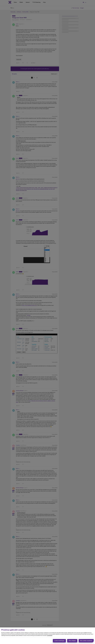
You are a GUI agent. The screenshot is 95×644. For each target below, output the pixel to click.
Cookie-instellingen (59, 641)
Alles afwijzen (72, 641)
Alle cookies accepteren (86, 641)
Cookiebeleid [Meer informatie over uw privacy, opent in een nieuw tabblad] (50, 636)
